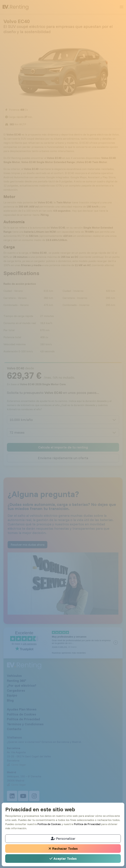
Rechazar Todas (63, 848)
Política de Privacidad (87, 824)
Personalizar (63, 838)
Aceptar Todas (63, 858)
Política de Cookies (49, 824)
